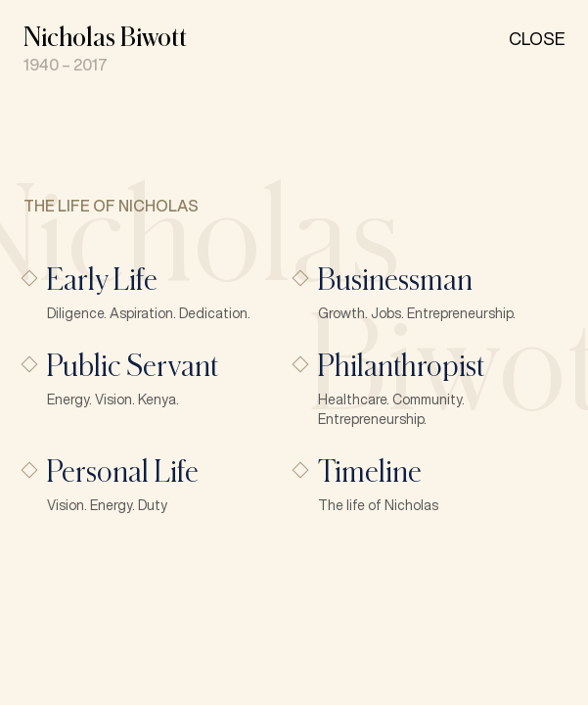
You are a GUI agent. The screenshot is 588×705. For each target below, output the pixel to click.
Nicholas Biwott (105, 36)
